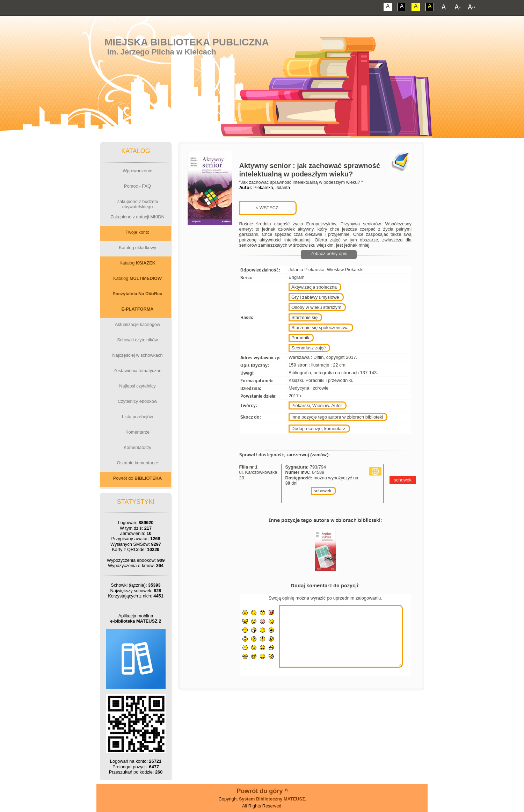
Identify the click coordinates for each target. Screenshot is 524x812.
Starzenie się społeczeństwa (320, 328)
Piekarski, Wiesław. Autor (317, 405)
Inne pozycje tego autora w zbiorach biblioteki (337, 417)
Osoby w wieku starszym (316, 307)
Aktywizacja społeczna (314, 287)
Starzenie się (304, 317)
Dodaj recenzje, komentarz (318, 429)
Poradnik (300, 338)
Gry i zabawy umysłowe (315, 297)
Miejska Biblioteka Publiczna (187, 42)
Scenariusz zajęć (308, 348)
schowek (323, 491)
